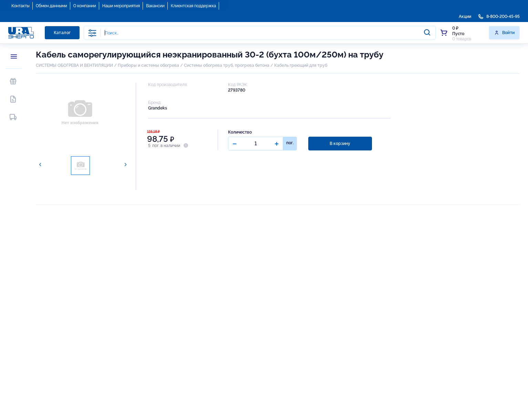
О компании (85, 6)
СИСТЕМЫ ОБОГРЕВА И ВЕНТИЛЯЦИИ (74, 65)
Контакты (20, 6)
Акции (465, 17)
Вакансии (155, 6)
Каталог (62, 33)
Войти (504, 33)
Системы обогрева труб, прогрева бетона (227, 65)
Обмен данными (51, 6)
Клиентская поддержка (193, 6)
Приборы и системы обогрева (148, 65)
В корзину (340, 144)
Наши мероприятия (121, 6)
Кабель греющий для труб (301, 65)
